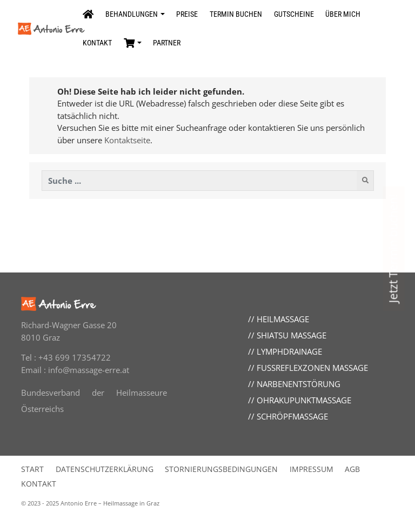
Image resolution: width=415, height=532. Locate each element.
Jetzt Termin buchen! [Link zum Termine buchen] (393, 249)
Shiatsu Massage (292, 335)
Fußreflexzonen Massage (312, 368)
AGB (352, 469)
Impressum (312, 469)
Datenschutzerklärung (105, 469)
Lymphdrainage (289, 351)
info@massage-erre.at (89, 370)
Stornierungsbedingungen (221, 469)
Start (32, 469)
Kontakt (39, 484)
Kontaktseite (127, 140)
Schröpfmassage (292, 416)
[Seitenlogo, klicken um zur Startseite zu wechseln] (48, 28)
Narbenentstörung (299, 384)
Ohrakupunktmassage (304, 400)
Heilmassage (283, 319)
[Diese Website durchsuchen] (200, 181)
